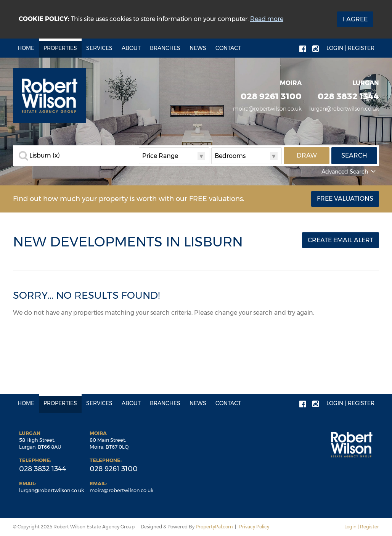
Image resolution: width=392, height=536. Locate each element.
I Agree (355, 19)
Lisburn (45, 156)
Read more (267, 19)
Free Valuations (345, 199)
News (198, 48)
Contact (228, 48)
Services (99, 48)
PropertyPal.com (214, 527)
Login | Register (350, 48)
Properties (60, 48)
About (131, 48)
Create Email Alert (341, 240)
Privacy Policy (254, 527)
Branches (165, 48)
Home (26, 48)
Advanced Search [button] (349, 172)
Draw (307, 155)
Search (354, 155)
